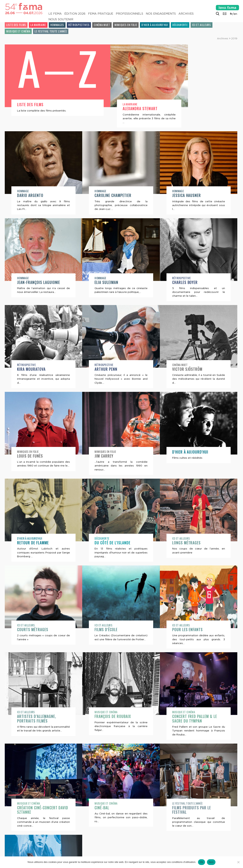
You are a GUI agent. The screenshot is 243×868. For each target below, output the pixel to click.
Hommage (178, 104)
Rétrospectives (79, 25)
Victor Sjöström (110, 369)
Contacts (15, 849)
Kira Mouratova (186, 282)
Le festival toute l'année (51, 31)
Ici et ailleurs (202, 25)
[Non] (238, 862)
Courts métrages (188, 543)
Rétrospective (104, 278)
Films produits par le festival (114, 810)
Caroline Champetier (36, 195)
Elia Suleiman (29, 282)
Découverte (180, 25)
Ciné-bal (24, 808)
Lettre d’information (47, 849)
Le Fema (55, 14)
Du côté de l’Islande (35, 543)
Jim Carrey (26, 456)
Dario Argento (185, 109)
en (235, 14)
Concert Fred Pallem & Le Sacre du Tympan (117, 719)
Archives (186, 14)
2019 (234, 38)
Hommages (57, 25)
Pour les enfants (110, 630)
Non (211, 862)
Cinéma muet (102, 25)
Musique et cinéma (18, 31)
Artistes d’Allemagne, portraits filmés (192, 632)
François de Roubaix (35, 717)
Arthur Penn (28, 369)
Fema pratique (101, 14)
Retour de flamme (188, 456)
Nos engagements (161, 14)
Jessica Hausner (109, 195)
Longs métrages (109, 543)
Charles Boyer (107, 282)
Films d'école (29, 630)
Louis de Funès (185, 369)
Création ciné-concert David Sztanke (198, 719)
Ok (202, 862)
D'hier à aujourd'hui (155, 25)
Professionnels (129, 14)
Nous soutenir (61, 19)
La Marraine (38, 25)
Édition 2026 (75, 14)
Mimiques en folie (126, 25)
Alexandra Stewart (112, 109)
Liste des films (16, 25)
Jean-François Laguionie (194, 195)
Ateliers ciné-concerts (193, 808)
